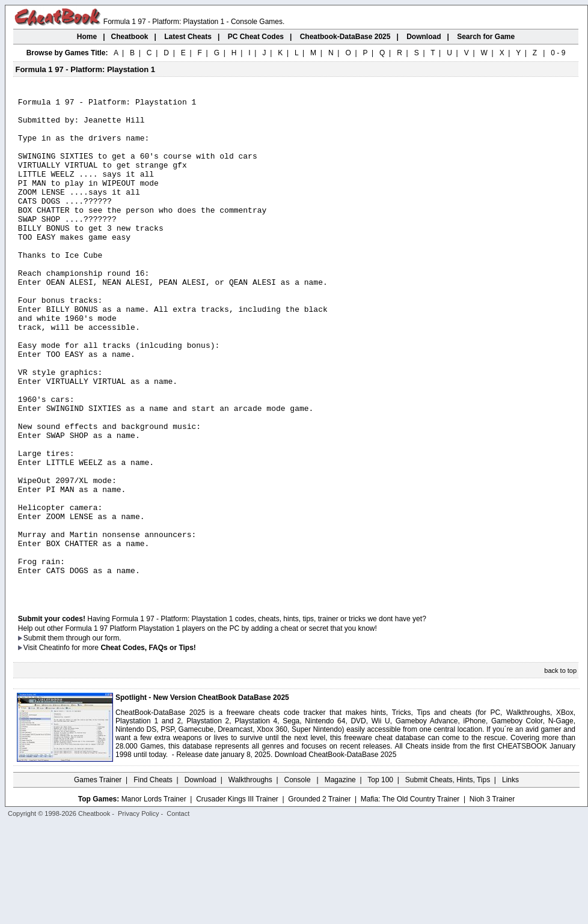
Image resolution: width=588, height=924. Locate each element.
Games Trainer (98, 879)
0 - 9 (558, 53)
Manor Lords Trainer (154, 898)
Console (299, 879)
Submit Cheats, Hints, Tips (448, 879)
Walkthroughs (250, 879)
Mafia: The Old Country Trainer (410, 898)
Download (201, 879)
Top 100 (380, 879)
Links (510, 879)
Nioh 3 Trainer (492, 898)
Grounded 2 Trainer (319, 898)
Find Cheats (153, 879)
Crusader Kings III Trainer (237, 898)
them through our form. (85, 737)
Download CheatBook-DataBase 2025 (336, 854)
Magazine (340, 879)
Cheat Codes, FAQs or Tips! (148, 747)
